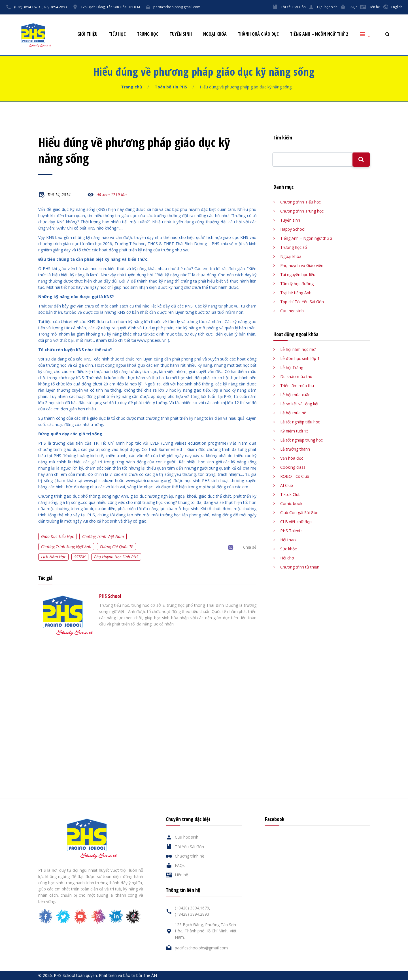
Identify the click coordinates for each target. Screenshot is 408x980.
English (397, 7)
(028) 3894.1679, (27, 7)
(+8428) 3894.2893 (192, 914)
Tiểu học (117, 34)
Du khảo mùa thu (296, 376)
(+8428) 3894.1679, (193, 908)
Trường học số (294, 247)
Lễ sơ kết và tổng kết (299, 404)
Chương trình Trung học (302, 211)
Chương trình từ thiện (300, 567)
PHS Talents (291, 531)
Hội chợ (287, 558)
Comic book (291, 503)
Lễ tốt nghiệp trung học (301, 440)
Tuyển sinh (181, 34)
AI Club (287, 485)
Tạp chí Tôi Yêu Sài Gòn (302, 302)
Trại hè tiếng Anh (296, 293)
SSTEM (80, 557)
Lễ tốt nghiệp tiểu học (300, 422)
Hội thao (288, 540)
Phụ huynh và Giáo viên (302, 265)
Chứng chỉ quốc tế (116, 547)
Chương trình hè (190, 856)
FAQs (353, 7)
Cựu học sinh (327, 7)
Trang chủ (131, 87)
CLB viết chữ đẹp (296, 522)
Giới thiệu (87, 34)
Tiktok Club (290, 494)
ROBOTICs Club (295, 476)
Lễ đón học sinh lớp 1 (300, 358)
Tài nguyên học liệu (298, 274)
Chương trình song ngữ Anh (66, 547)
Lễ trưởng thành (295, 449)
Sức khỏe (289, 549)
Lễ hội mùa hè (293, 413)
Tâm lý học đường (297, 284)
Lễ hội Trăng (292, 367)
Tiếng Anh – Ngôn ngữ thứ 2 (319, 34)
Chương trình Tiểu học (300, 202)
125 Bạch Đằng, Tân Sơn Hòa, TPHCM (110, 7)
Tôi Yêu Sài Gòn (293, 7)
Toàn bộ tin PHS (171, 87)
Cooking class (293, 467)
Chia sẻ (250, 547)
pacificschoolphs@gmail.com (177, 7)
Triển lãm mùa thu (297, 386)
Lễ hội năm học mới (298, 349)
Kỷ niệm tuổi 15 (294, 431)
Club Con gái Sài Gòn (299, 513)
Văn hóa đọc (292, 458)
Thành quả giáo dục (258, 34)
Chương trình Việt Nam (103, 536)
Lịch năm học (53, 557)
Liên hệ (374, 7)
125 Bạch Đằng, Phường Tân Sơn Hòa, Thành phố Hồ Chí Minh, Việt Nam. (206, 931)
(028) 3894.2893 (54, 7)
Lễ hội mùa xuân (295, 395)
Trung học (148, 34)
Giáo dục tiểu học (57, 536)
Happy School (293, 229)
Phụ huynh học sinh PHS (116, 557)
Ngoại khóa (215, 34)
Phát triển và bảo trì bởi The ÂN (128, 975)
